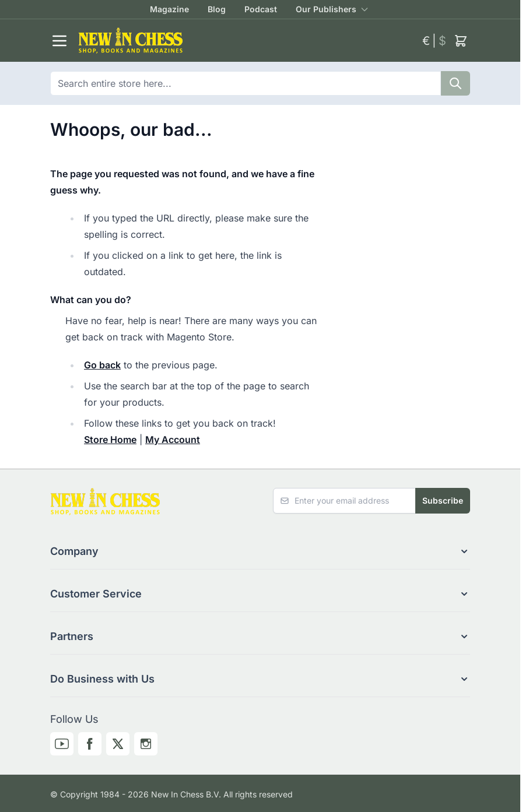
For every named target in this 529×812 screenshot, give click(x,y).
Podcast (261, 9)
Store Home (110, 440)
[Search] (456, 83)
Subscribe (443, 500)
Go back (102, 365)
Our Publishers (326, 9)
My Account (173, 440)
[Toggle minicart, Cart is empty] (461, 41)
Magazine (169, 9)
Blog (217, 9)
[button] (260, 551)
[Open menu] (59, 41)
